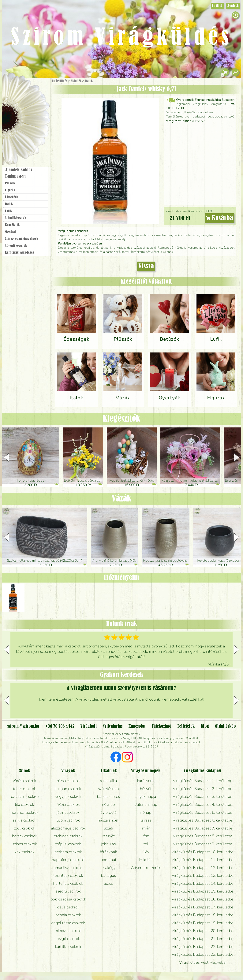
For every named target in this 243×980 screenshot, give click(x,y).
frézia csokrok (68, 804)
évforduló (108, 812)
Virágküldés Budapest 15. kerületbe (202, 891)
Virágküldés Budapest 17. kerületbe (202, 907)
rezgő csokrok (68, 939)
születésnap (108, 789)
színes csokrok (25, 844)
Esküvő (35, 120)
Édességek (12, 197)
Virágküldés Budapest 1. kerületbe (202, 781)
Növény (34, 109)
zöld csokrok (25, 828)
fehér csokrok (24, 789)
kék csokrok (24, 852)
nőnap (146, 812)
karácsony (146, 781)
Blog (205, 726)
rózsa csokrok (68, 781)
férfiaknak (108, 852)
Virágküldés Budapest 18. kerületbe (202, 915)
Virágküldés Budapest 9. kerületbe (202, 844)
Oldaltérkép (225, 726)
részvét (108, 836)
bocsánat (108, 860)
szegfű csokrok (68, 891)
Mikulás (146, 860)
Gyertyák (11, 232)
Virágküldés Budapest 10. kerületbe (202, 852)
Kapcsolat (137, 726)
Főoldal (13, 87)
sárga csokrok (24, 820)
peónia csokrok (68, 915)
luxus (108, 883)
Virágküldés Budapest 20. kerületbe (202, 931)
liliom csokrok (68, 820)
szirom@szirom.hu (23, 726)
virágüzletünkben (179, 121)
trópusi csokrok (68, 844)
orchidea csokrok (68, 836)
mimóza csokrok (68, 931)
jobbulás (108, 844)
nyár (146, 828)
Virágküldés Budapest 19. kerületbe (202, 923)
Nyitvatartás (112, 726)
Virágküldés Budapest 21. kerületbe (202, 939)
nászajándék (108, 820)
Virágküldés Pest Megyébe (202, 962)
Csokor (29, 100)
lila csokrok (24, 804)
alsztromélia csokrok (68, 828)
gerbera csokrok (68, 852)
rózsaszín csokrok (24, 796)
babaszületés (108, 796)
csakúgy (108, 868)
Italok (89, 81)
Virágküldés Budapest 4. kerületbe (202, 804)
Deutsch (233, 6)
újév (146, 852)
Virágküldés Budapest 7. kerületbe (202, 828)
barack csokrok (25, 836)
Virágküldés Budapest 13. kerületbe (202, 875)
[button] (237, 457)
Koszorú (31, 130)
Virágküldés (60, 81)
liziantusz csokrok (68, 875)
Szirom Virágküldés (121, 38)
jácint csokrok (68, 812)
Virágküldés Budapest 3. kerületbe (202, 796)
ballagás (108, 875)
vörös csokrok (24, 781)
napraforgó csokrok (68, 860)
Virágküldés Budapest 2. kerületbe (202, 789)
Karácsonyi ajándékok (20, 253)
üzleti (108, 828)
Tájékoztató (161, 726)
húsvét (146, 789)
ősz (146, 836)
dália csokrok (68, 907)
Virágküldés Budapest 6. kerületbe (202, 820)
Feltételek (186, 726)
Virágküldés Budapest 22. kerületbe (202, 947)
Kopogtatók (12, 225)
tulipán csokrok (68, 789)
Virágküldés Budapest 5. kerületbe (202, 812)
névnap (108, 804)
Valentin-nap (146, 804)
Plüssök (10, 183)
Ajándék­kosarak (16, 218)
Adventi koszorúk (16, 246)
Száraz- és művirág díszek (22, 239)
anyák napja (146, 796)
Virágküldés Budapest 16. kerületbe (202, 899)
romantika (108, 781)
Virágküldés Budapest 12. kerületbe (202, 868)
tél (146, 844)
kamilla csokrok (68, 947)
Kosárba (220, 218)
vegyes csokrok (68, 796)
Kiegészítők (121, 419)
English (217, 6)
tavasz (146, 820)
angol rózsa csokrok (68, 923)
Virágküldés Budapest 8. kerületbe (202, 836)
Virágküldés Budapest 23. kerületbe (202, 954)
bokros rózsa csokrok (68, 899)
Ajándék (76, 81)
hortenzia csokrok (68, 883)
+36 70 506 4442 (60, 726)
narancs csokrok (25, 812)
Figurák (10, 190)
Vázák (121, 499)
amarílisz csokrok (68, 868)
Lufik (8, 211)
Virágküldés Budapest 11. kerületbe (202, 860)
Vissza (146, 266)
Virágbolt (25, 141)
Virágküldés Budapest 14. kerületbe (202, 883)
